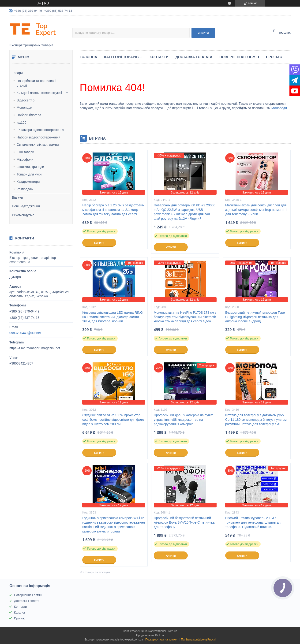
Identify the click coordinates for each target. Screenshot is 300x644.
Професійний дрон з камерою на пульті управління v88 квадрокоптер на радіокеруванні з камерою (184, 420)
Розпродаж (25, 189)
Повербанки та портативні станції (36, 83)
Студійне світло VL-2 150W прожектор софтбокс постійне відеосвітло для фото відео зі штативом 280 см (113, 420)
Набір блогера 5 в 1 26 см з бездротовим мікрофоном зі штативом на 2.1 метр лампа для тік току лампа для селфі (113, 210)
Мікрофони (25, 160)
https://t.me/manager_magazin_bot (35, 348)
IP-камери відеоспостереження (40, 130)
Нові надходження (26, 206)
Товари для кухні (29, 174)
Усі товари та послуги (95, 572)
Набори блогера (29, 115)
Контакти (159, 57)
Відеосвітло (26, 100)
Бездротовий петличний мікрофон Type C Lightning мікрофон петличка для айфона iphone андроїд (255, 317)
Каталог (20, 612)
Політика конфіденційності (198, 640)
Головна (88, 57)
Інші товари (25, 152)
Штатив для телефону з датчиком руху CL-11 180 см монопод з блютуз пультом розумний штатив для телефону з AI (256, 420)
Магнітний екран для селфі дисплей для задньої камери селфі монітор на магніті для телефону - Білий (256, 210)
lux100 (21, 123)
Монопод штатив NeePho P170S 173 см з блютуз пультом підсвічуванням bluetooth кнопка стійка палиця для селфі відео (185, 317)
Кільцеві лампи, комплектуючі (39, 93)
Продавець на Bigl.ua (150, 635)
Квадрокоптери (28, 182)
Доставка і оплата (194, 57)
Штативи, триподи (30, 167)
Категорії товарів (121, 57)
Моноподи (24, 108)
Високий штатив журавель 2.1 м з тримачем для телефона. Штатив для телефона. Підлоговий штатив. (254, 522)
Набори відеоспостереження (39, 137)
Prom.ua (172, 631)
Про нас (274, 57)
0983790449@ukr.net (25, 333)
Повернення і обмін (239, 57)
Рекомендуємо (23, 215)
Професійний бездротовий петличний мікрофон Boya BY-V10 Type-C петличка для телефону (184, 522)
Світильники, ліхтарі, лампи (38, 145)
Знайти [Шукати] (203, 33)
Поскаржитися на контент (162, 640)
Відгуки (17, 197)
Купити (99, 243)
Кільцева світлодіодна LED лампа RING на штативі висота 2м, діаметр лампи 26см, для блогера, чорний (112, 317)
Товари (17, 73)
